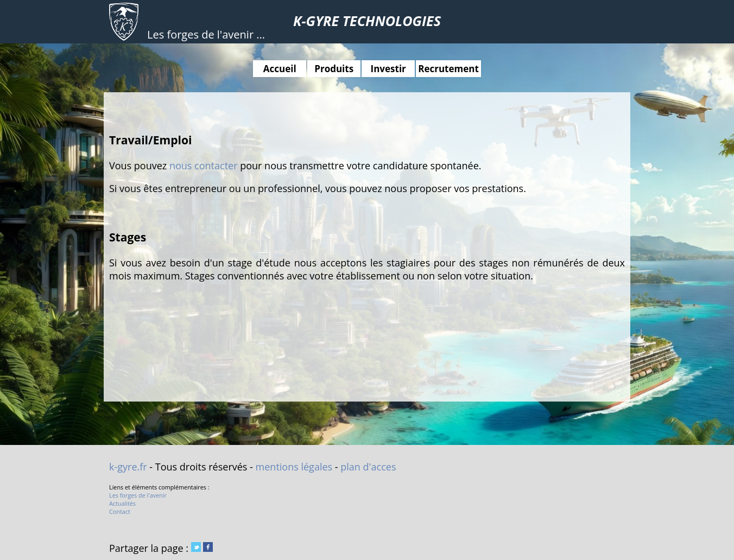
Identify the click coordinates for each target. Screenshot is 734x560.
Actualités (122, 503)
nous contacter (204, 166)
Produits (334, 69)
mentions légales (294, 467)
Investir (388, 69)
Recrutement (448, 69)
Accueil (280, 69)
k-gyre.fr (128, 467)
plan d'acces (368, 467)
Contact (120, 511)
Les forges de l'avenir (138, 495)
